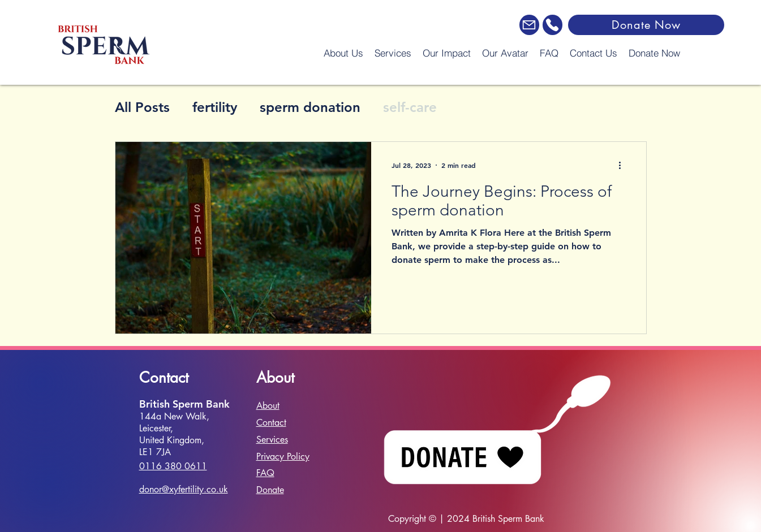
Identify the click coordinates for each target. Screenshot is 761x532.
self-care (410, 107)
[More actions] (624, 165)
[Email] (529, 25)
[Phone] (553, 25)
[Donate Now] (646, 25)
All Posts (142, 107)
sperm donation (310, 107)
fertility (215, 107)
